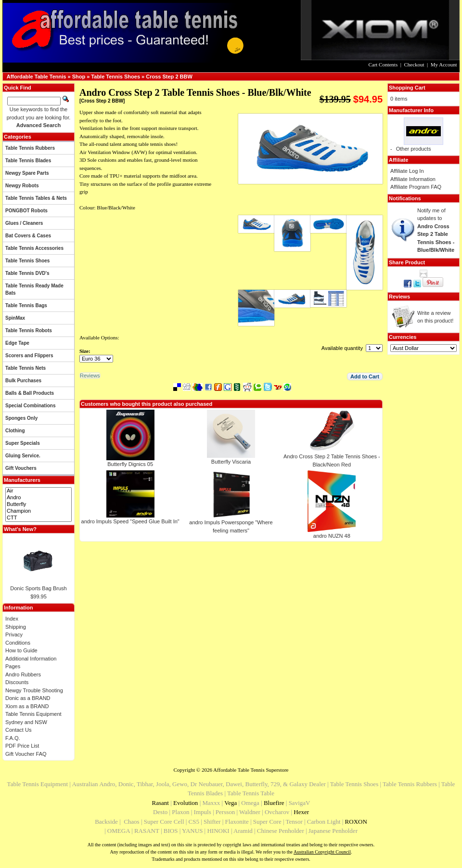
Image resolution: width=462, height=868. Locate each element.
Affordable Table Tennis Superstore (251, 770)
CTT (38, 518)
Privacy (14, 635)
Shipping (16, 627)
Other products (414, 149)
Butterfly (38, 505)
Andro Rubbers (23, 674)
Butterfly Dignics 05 (130, 464)
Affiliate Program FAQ (416, 187)
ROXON (356, 822)
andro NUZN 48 (332, 536)
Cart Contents (383, 65)
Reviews (399, 297)
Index (12, 619)
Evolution (186, 803)
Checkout (414, 65)
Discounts (17, 682)
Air (38, 491)
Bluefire (274, 803)
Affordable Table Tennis (37, 77)
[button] (365, 376)
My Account (444, 65)
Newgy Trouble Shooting (34, 690)
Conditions (18, 643)
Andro (38, 498)
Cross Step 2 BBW (169, 77)
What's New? (20, 529)
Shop (79, 77)
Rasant (160, 803)
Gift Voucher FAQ (26, 754)
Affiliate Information (413, 179)
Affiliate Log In (407, 171)
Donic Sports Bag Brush (38, 588)
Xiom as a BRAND (27, 706)
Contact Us (18, 730)
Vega (231, 803)
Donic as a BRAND (28, 698)
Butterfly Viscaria (231, 462)
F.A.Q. (13, 738)
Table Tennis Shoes (115, 77)
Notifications (405, 198)
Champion (38, 511)
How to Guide (21, 650)
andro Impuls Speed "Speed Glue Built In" (130, 521)
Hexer (301, 812)
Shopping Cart (407, 88)
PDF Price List (22, 746)
